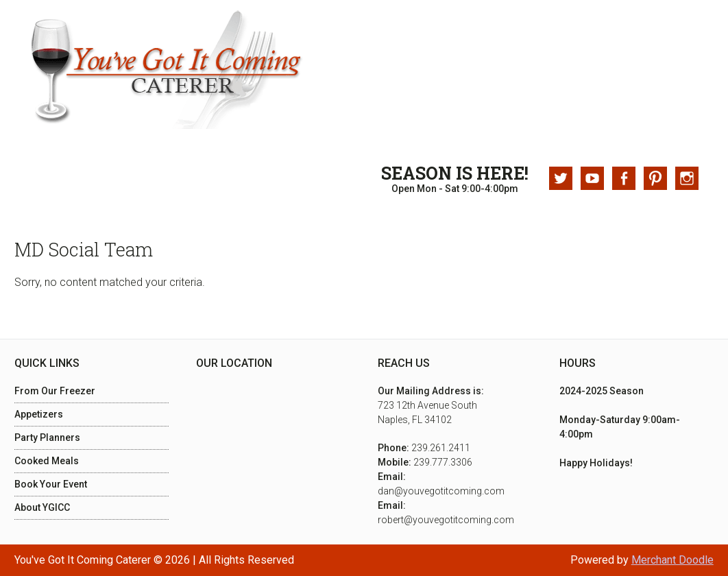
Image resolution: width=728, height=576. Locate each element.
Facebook (624, 178)
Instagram (687, 178)
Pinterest (655, 178)
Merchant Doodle (672, 560)
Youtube (592, 178)
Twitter (561, 178)
